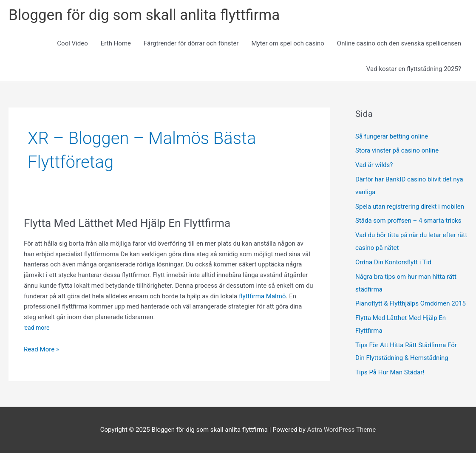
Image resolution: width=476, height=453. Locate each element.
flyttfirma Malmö (262, 296)
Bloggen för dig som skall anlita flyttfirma (144, 15)
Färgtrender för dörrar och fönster (191, 43)
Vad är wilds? (375, 165)
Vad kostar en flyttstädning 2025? (414, 69)
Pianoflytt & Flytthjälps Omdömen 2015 (411, 303)
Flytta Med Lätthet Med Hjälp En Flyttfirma (127, 223)
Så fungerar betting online (392, 136)
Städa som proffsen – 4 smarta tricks (408, 221)
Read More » (41, 350)
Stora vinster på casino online (398, 150)
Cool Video (72, 43)
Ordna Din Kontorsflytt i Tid (393, 262)
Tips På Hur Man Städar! (390, 372)
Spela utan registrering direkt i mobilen (410, 207)
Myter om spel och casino (288, 43)
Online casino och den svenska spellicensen (399, 43)
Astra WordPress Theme (342, 430)
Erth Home (116, 43)
